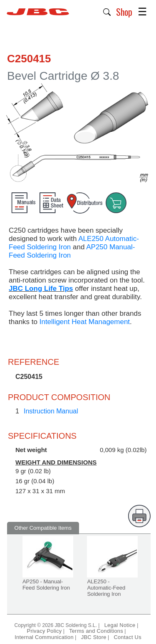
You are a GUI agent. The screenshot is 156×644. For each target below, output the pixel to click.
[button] (107, 11)
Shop (124, 12)
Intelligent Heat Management (84, 322)
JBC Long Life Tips (41, 289)
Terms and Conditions (96, 631)
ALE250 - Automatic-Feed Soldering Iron (106, 588)
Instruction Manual (51, 411)
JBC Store (94, 637)
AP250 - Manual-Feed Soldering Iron (46, 585)
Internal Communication (44, 637)
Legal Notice (121, 625)
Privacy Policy (45, 631)
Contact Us (128, 637)
